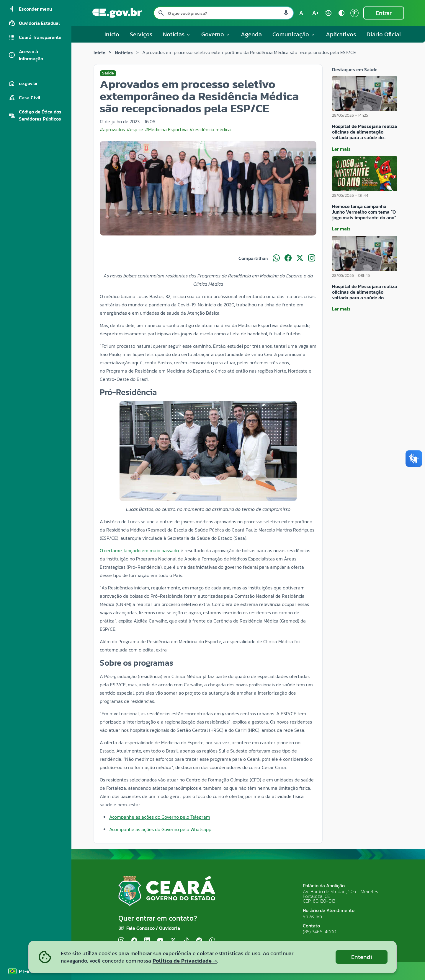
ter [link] (272, 742)
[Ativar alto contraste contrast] (341, 13)
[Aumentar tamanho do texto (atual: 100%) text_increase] (316, 13)
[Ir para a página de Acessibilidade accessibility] (354, 13)
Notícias (124, 53)
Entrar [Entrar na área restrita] (384, 13)
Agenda (251, 34)
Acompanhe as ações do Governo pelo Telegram (160, 817)
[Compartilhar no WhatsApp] (276, 258)
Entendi (362, 957)
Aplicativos (341, 34)
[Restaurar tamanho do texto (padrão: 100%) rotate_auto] (328, 13)
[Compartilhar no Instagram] (312, 258)
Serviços (141, 34)
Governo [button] (216, 34)
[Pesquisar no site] (224, 13)
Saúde (108, 73)
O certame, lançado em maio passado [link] (139, 550)
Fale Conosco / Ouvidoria (153, 928)
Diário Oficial (384, 34)
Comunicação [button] (294, 34)
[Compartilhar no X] (300, 258)
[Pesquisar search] (161, 13)
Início (112, 34)
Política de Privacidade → (185, 961)
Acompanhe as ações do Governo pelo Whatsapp (160, 829)
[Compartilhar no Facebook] (288, 258)
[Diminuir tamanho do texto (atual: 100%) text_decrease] (303, 13)
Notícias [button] (177, 34)
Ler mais (341, 149)
